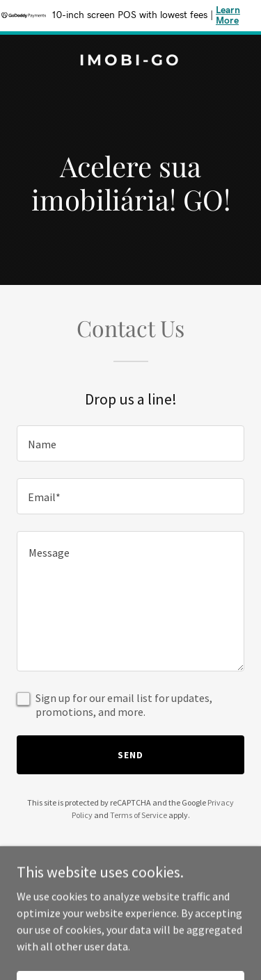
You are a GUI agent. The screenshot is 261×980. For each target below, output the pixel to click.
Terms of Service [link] (139, 815)
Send (130, 755)
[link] (130, 61)
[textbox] (130, 443)
